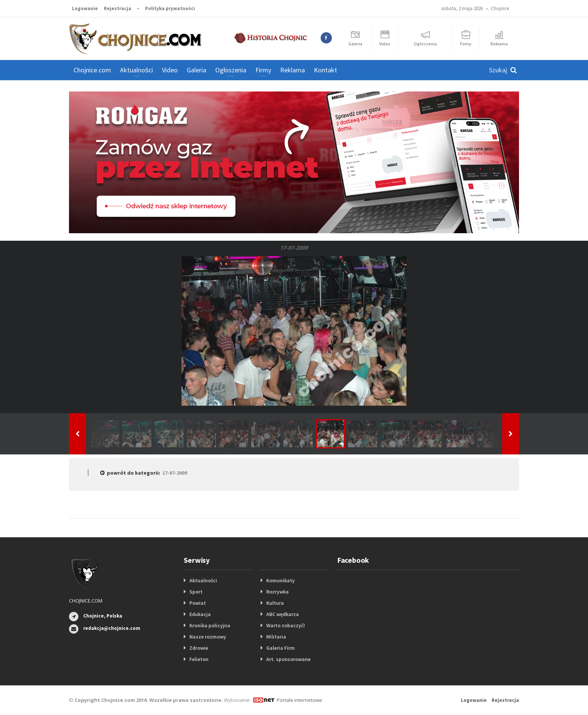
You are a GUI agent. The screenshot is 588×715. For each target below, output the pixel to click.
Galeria (196, 70)
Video (170, 70)
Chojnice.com (92, 70)
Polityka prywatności (170, 8)
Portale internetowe (299, 700)
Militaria (276, 637)
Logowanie (85, 8)
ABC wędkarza (283, 614)
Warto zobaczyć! (286, 625)
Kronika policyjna (210, 625)
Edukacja (200, 614)
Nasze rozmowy (208, 637)
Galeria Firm (280, 648)
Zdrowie (199, 648)
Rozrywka (277, 592)
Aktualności (203, 580)
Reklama (292, 70)
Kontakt (325, 70)
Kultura (275, 603)
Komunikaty (280, 580)
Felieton (199, 659)
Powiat (198, 603)
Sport (196, 592)
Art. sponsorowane (288, 659)
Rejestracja (118, 8)
